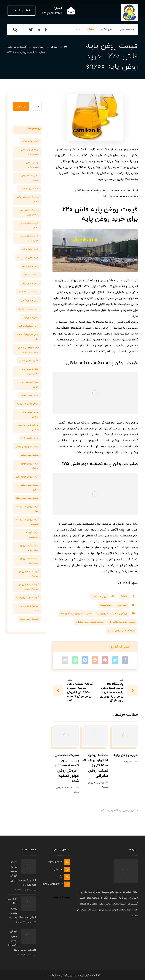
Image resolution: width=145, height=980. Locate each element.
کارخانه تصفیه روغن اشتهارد (90, 622)
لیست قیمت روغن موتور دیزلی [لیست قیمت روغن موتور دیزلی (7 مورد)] (29, 548)
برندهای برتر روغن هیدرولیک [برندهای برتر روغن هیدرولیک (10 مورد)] (30, 152)
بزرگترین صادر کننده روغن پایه (112, 614)
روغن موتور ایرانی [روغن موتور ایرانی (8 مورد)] (30, 283)
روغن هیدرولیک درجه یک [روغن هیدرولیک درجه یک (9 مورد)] (28, 337)
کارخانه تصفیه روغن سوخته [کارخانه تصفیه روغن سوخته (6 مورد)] (29, 574)
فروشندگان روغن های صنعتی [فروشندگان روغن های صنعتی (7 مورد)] (28, 427)
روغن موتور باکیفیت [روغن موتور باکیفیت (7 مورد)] (29, 292)
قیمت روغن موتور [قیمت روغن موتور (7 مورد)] (30, 455)
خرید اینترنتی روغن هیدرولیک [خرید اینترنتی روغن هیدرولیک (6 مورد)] (29, 238)
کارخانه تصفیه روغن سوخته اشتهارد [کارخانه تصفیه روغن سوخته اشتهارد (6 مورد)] (29, 587)
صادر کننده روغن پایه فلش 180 (76, 614)
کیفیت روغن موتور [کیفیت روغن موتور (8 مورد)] (29, 619)
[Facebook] (30, 41)
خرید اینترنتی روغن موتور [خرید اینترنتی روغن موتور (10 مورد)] (29, 225)
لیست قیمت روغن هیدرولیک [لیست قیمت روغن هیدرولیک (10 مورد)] (29, 561)
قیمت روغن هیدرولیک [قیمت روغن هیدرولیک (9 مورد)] (27, 498)
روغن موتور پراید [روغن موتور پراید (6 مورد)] (30, 317)
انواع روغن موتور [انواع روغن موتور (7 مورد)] (30, 141)
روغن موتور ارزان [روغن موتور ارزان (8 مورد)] (30, 266)
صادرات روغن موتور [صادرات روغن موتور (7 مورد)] (29, 360)
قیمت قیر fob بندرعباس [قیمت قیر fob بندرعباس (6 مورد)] (31, 535)
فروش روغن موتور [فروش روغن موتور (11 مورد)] (30, 395)
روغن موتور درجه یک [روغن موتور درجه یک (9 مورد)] (28, 309)
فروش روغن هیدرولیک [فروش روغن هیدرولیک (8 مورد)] (27, 403)
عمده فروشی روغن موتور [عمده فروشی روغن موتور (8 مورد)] (30, 384)
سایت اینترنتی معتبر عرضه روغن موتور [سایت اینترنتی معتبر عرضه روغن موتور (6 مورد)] (28, 350)
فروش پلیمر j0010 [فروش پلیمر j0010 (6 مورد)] (30, 438)
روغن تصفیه (106, 605)
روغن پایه (122, 605)
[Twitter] (15, 41)
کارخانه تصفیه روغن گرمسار (121, 631)
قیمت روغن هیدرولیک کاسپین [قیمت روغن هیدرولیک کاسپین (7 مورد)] (27, 522)
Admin (124, 597)
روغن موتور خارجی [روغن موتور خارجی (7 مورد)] (30, 300)
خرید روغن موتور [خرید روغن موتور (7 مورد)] (30, 249)
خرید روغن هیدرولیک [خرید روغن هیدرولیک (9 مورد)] (28, 258)
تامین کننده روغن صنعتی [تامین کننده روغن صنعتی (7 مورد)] (30, 178)
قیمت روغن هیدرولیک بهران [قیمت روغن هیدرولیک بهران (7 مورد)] (27, 509)
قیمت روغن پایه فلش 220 (122, 622)
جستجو (21, 106)
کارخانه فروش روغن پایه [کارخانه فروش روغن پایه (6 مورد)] (29, 608)
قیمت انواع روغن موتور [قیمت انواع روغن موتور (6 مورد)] (27, 447)
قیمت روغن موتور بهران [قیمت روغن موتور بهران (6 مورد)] (27, 477)
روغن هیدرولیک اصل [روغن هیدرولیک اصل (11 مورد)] (28, 326)
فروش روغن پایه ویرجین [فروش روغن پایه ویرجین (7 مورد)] (30, 414)
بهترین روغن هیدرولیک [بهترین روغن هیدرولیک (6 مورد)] (32, 165)
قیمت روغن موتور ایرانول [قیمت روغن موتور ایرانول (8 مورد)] (30, 466)
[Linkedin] (22, 41)
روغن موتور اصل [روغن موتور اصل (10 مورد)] (31, 275)
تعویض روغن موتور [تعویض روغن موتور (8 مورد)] (29, 189)
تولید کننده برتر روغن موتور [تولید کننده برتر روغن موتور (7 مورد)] (28, 200)
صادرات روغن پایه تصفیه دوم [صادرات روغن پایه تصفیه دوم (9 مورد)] (30, 371)
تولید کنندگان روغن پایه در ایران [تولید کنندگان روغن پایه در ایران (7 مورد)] (29, 213)
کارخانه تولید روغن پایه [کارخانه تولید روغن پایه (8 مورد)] (27, 597)
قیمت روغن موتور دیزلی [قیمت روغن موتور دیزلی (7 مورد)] (30, 487)
